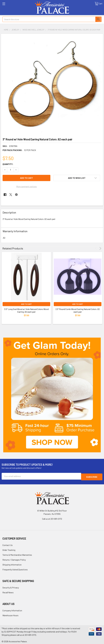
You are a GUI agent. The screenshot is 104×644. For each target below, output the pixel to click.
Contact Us (8, 544)
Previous (96, 248)
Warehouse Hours (10, 615)
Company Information (12, 610)
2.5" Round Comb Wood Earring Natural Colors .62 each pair (78, 310)
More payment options (26, 186)
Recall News (8, 592)
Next (100, 248)
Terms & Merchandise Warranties (17, 554)
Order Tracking (9, 549)
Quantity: (8, 164)
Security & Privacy (11, 587)
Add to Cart (26, 304)
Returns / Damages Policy (14, 559)
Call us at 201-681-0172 (52, 518)
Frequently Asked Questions (15, 569)
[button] (52, 395)
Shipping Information (12, 564)
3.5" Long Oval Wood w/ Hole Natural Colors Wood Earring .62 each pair (26, 310)
